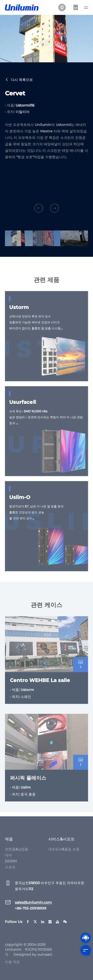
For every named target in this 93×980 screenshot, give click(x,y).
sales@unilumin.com (33, 907)
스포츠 (10, 872)
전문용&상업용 (17, 854)
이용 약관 (12, 967)
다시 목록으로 (19, 80)
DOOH (11, 866)
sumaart (45, 959)
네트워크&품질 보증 (64, 854)
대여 (8, 860)
